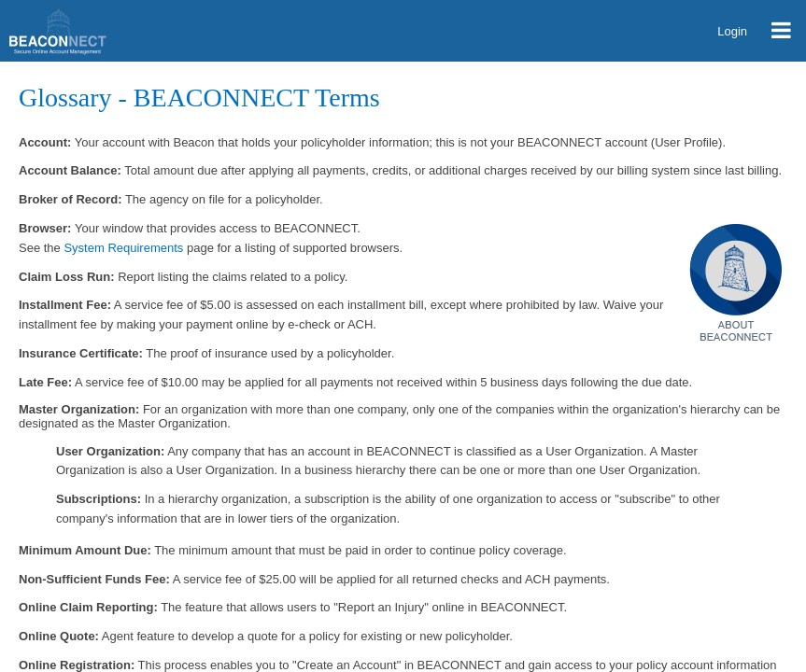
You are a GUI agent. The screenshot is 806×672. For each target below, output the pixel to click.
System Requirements (123, 248)
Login (732, 31)
